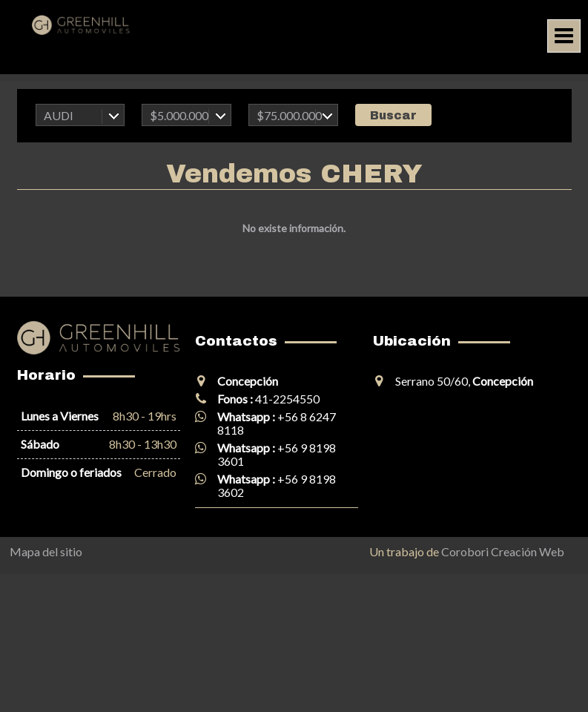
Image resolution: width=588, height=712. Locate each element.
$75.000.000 (289, 115)
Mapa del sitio (46, 551)
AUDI (59, 115)
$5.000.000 (179, 115)
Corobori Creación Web (503, 551)
